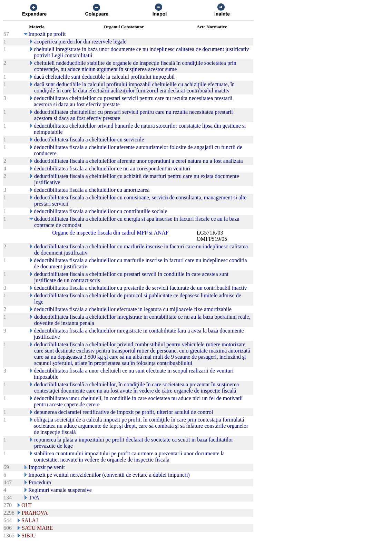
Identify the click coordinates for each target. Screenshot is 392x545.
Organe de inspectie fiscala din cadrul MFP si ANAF (110, 233)
